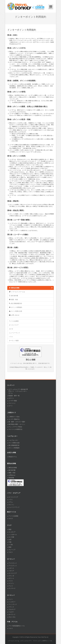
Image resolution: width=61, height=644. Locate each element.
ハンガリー (12, 602)
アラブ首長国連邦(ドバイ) (17, 626)
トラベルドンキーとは (17, 292)
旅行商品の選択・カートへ (17, 424)
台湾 (10, 540)
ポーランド (12, 614)
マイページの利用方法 (15, 429)
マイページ (12, 403)
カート (11, 406)
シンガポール (13, 535)
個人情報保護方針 (15, 303)
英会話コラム (13, 457)
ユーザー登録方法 (14, 419)
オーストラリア (14, 325)
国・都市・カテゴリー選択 (17, 422)
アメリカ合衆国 (14, 321)
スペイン (11, 583)
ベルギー (11, 612)
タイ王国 (11, 537)
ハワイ (11, 337)
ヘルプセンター (13, 440)
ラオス (11, 552)
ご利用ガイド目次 (14, 417)
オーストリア (13, 573)
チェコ (11, 586)
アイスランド (13, 563)
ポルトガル (12, 617)
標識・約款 (13, 299)
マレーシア (12, 550)
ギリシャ (11, 578)
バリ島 (11, 545)
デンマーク (12, 588)
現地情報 (11, 478)
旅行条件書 (13, 296)
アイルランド (13, 566)
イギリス (11, 568)
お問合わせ (12, 475)
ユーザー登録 (13, 401)
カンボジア (12, 532)
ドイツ (11, 599)
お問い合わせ (14, 315)
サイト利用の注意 (15, 311)
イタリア (11, 571)
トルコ (11, 628)
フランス (11, 607)
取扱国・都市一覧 (14, 396)
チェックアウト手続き (15, 427)
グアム (11, 502)
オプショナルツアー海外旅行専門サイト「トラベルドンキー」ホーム (18, 391)
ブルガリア (12, 609)
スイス (11, 581)
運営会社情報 (31, 288)
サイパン (11, 505)
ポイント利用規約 (15, 307)
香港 (10, 547)
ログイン (11, 398)
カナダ (11, 329)
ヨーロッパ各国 (14, 341)
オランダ (11, 576)
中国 (10, 542)
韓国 (10, 529)
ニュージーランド (14, 333)
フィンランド (13, 604)
